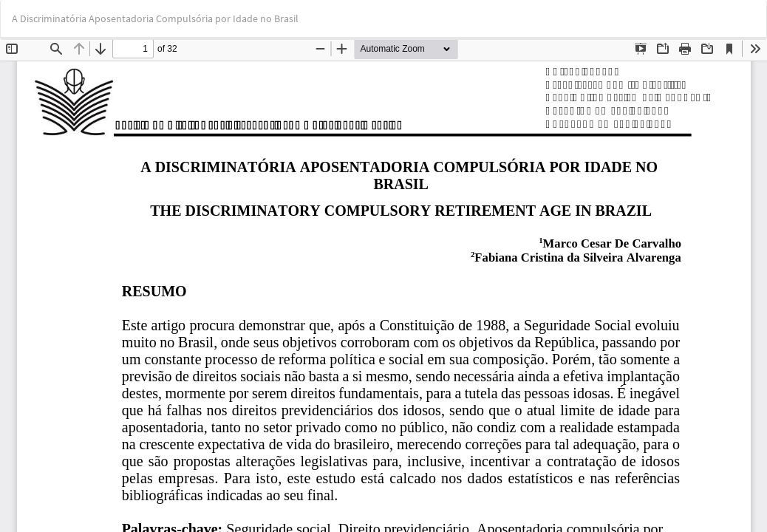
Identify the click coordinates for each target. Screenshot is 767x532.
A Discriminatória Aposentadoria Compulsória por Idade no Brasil (155, 18)
